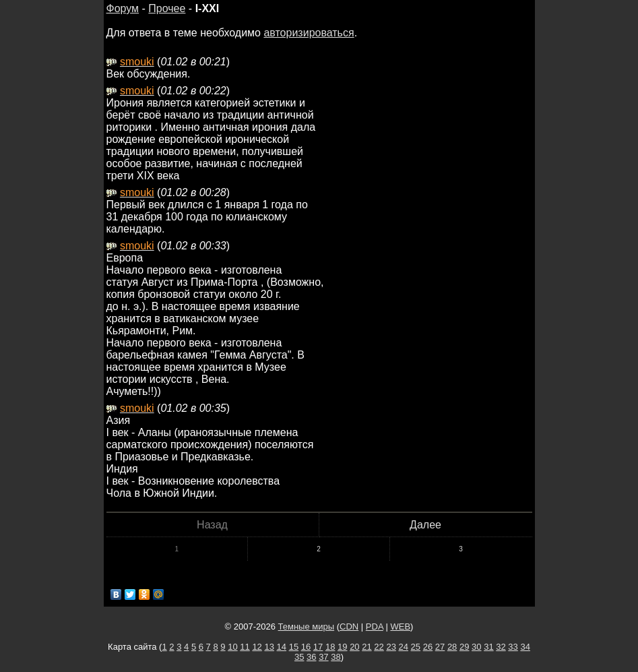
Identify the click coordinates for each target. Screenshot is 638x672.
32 (501, 647)
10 (232, 647)
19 (342, 647)
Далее (425, 525)
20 (354, 647)
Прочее (167, 8)
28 (452, 647)
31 (488, 647)
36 (311, 657)
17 (318, 647)
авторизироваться (309, 33)
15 (294, 647)
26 (428, 647)
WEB (400, 627)
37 (323, 657)
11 (245, 647)
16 (306, 647)
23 (391, 647)
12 (257, 647)
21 (366, 647)
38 (336, 657)
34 (525, 647)
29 (464, 647)
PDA (375, 627)
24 (404, 647)
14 (282, 647)
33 (513, 647)
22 (379, 647)
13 (269, 647)
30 (476, 647)
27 (440, 647)
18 (330, 647)
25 (416, 647)
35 (299, 657)
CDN (349, 627)
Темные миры (307, 627)
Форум (123, 8)
